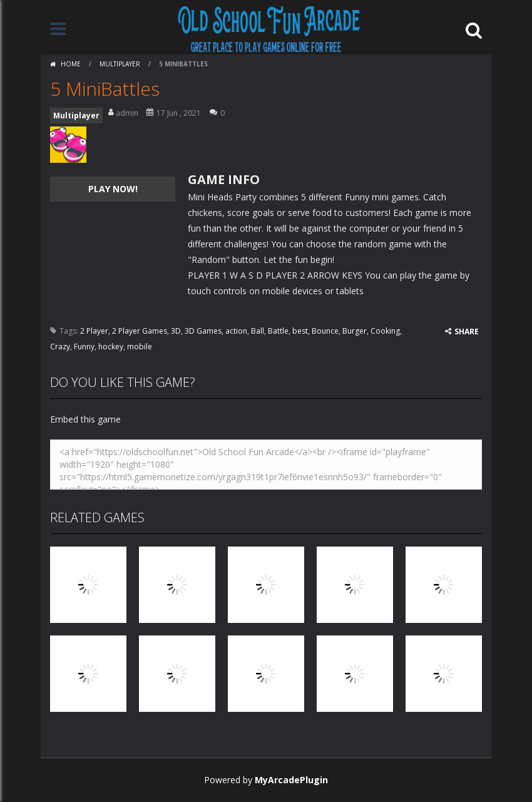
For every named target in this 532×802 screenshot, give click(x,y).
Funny (84, 347)
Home (71, 64)
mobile (140, 347)
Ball (258, 331)
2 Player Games (140, 331)
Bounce (325, 331)
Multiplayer (120, 64)
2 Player (94, 331)
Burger (355, 331)
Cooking (385, 331)
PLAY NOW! (113, 189)
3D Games (203, 331)
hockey (111, 347)
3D (176, 331)
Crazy (60, 347)
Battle (278, 331)
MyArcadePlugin (291, 780)
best (300, 331)
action (236, 331)
